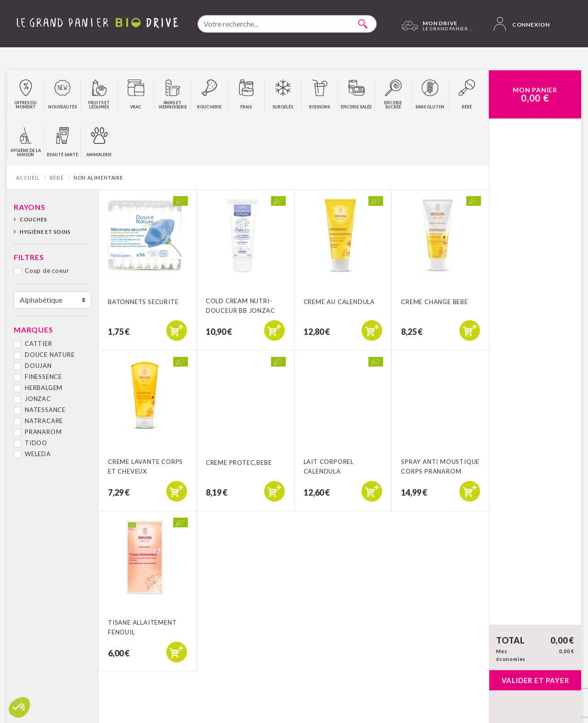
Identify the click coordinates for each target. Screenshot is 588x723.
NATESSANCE (45, 410)
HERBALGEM (44, 388)
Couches (34, 219)
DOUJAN (38, 366)
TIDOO (36, 443)
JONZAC (38, 399)
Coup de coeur (47, 271)
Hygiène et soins (45, 232)
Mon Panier (535, 95)
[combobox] (287, 24)
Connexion (522, 24)
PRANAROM (43, 432)
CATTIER (39, 344)
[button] (19, 707)
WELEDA (38, 454)
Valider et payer (535, 680)
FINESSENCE (43, 377)
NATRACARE (44, 421)
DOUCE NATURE (50, 355)
